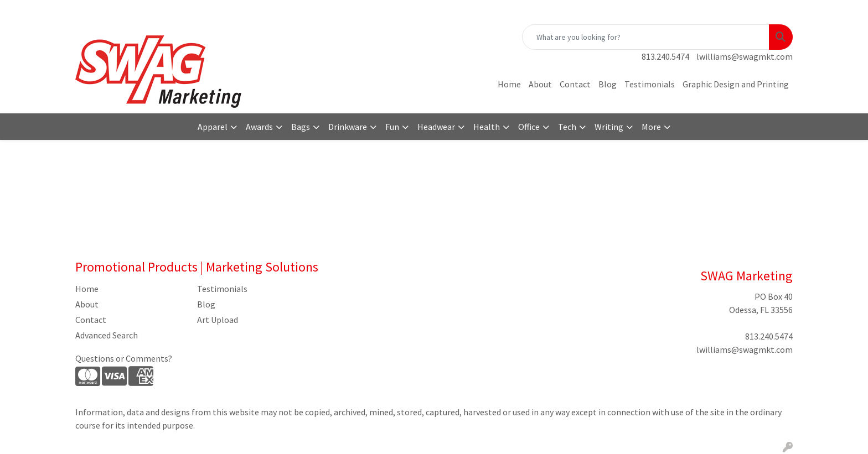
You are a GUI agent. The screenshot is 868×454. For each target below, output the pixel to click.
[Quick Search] (646, 37)
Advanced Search (107, 335)
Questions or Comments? (124, 358)
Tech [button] (567, 127)
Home (509, 84)
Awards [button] (259, 127)
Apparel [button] (213, 127)
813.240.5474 (665, 56)
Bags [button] (301, 127)
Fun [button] (392, 127)
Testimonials (650, 84)
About (540, 84)
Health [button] (487, 127)
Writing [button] (609, 127)
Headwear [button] (436, 127)
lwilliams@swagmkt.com (745, 56)
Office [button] (529, 127)
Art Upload (218, 320)
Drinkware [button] (348, 127)
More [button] (651, 127)
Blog (608, 84)
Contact (575, 84)
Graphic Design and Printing (736, 84)
